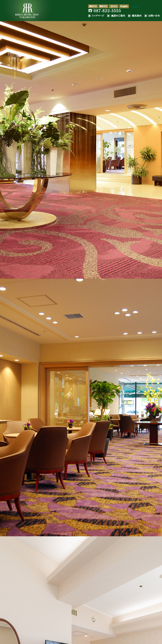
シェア (136, 6)
